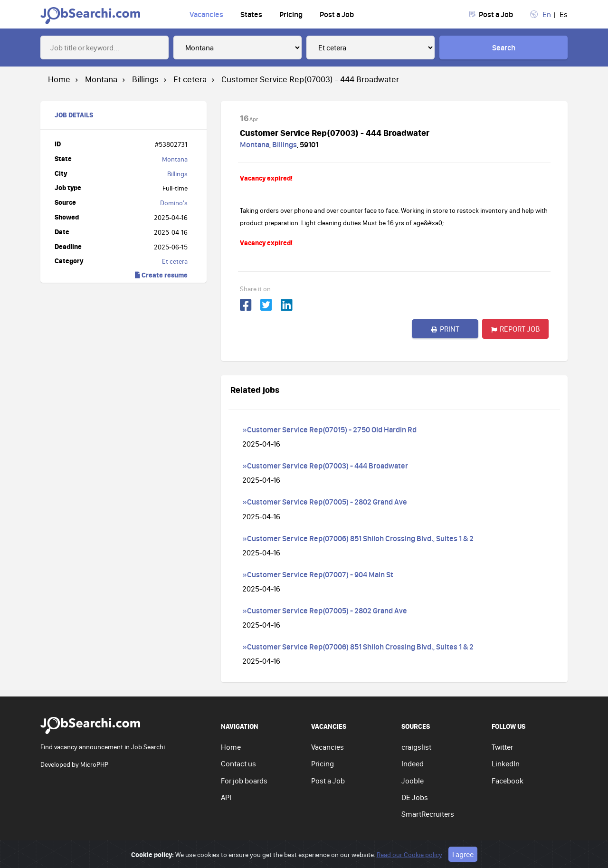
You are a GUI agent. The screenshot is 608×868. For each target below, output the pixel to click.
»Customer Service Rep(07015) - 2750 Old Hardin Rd (329, 429)
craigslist (416, 747)
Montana (175, 159)
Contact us (238, 763)
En (547, 14)
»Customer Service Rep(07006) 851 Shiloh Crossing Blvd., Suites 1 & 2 (358, 538)
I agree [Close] (463, 859)
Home (231, 747)
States (251, 14)
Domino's (174, 203)
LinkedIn (506, 763)
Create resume (161, 275)
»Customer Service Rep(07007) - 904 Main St (318, 574)
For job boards (244, 781)
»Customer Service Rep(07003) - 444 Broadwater (325, 466)
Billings (177, 174)
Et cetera (175, 261)
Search (504, 48)
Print (445, 329)
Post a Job (337, 14)
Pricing (291, 14)
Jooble (413, 781)
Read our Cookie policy (409, 860)
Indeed (413, 763)
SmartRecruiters (428, 814)
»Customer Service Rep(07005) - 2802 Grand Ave (325, 502)
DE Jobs (415, 797)
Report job (516, 329)
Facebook (508, 781)
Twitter (502, 747)
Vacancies (206, 14)
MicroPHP (94, 764)
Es (564, 14)
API (226, 797)
